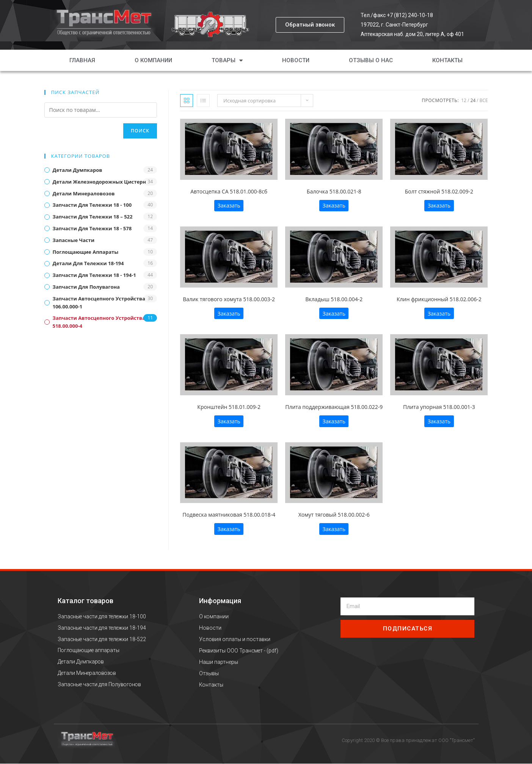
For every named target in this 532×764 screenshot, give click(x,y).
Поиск (140, 131)
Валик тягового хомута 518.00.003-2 (229, 299)
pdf (274, 651)
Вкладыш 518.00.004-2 (334, 299)
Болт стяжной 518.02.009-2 (439, 191)
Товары (227, 60)
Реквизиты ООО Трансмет (231, 651)
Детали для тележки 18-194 (88, 263)
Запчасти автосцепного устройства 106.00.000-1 (99, 303)
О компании (153, 60)
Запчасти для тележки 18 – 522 (93, 217)
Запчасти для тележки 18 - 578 (92, 228)
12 (464, 100)
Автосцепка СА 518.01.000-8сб (229, 191)
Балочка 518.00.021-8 (334, 191)
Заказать (229, 205)
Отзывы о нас (371, 60)
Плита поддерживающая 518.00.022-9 (334, 407)
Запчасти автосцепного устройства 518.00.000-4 (99, 322)
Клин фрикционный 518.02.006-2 (439, 299)
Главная (82, 60)
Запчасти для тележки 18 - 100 (92, 205)
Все (484, 100)
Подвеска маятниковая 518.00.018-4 (229, 515)
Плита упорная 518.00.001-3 (439, 407)
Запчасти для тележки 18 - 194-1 (94, 275)
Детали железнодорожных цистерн (99, 182)
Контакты (447, 60)
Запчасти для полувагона (86, 287)
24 (473, 100)
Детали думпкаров (78, 170)
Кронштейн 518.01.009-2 (229, 407)
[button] (310, 25)
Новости (296, 60)
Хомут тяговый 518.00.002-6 (334, 515)
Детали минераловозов (84, 193)
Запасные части (74, 240)
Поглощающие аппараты (86, 252)
